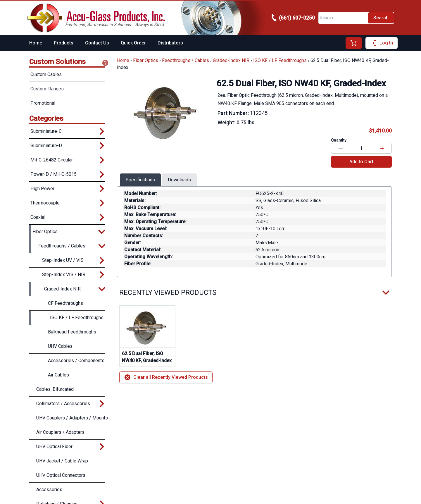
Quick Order (133, 43)
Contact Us (97, 43)
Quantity (339, 140)
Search (381, 18)
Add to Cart (361, 162)
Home (36, 43)
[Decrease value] (341, 148)
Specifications (140, 180)
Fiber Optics (146, 60)
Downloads (179, 180)
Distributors (170, 43)
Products (64, 43)
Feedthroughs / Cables (186, 60)
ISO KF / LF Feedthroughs (280, 60)
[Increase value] (382, 148)
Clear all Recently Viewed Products (166, 377)
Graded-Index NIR (231, 60)
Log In (382, 43)
